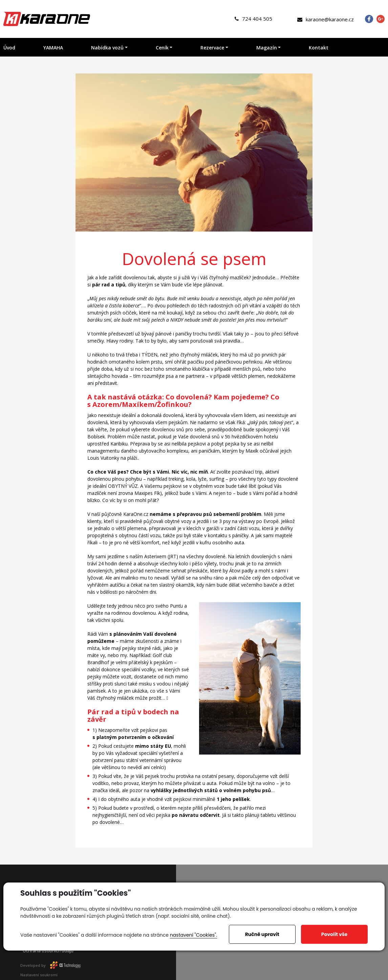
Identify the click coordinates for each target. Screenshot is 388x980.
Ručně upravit (262, 934)
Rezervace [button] (212, 48)
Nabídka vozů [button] (107, 48)
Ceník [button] (162, 48)
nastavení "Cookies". (193, 935)
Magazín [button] (267, 48)
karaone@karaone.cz (326, 19)
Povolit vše (334, 934)
